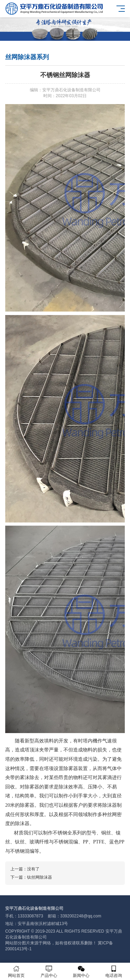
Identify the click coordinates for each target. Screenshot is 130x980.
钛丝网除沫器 (40, 877)
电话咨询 (114, 972)
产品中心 (49, 972)
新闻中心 (81, 972)
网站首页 (16, 972)
